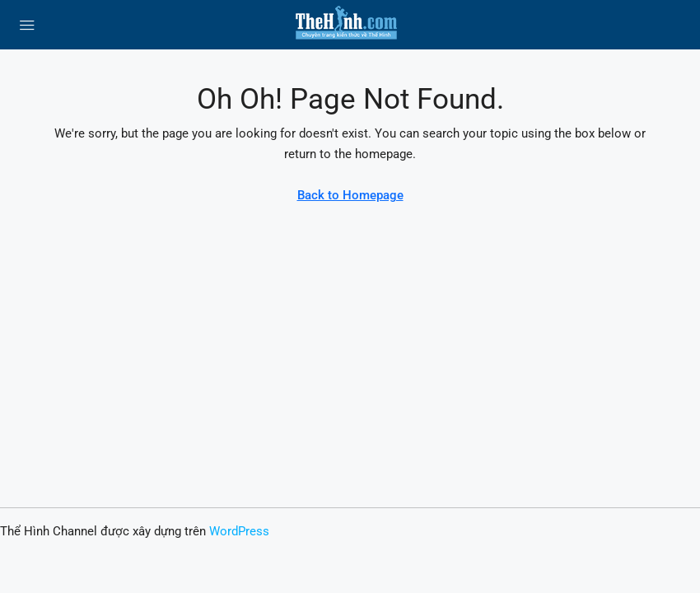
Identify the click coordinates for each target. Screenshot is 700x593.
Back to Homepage (350, 195)
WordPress (239, 531)
